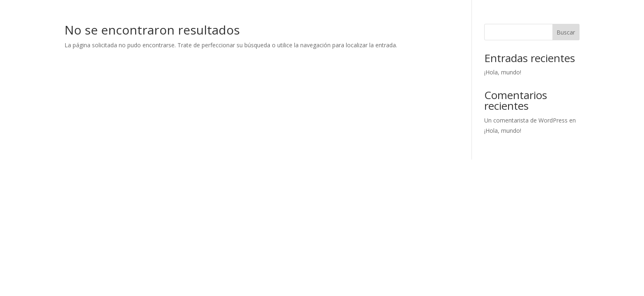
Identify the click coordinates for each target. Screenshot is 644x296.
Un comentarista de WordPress (526, 120)
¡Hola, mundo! (503, 72)
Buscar (566, 32)
